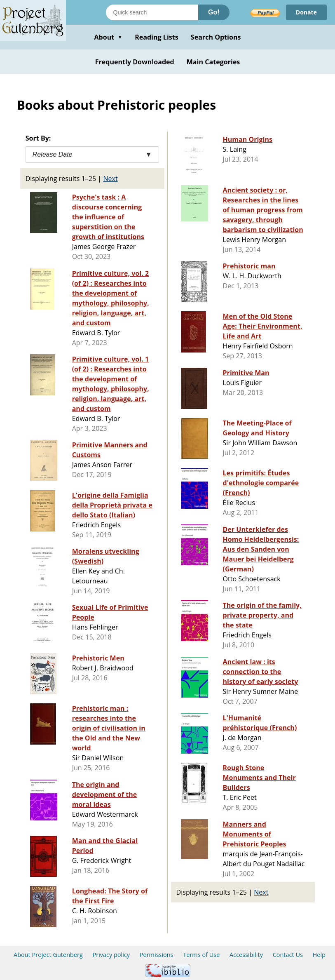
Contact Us (288, 955)
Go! (214, 12)
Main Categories (213, 62)
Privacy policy (111, 955)
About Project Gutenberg (48, 955)
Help (319, 955)
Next (110, 179)
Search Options (216, 37)
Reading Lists (157, 37)
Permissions (157, 955)
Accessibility (246, 955)
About (108, 37)
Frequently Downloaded (135, 62)
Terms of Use (201, 955)
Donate (306, 12)
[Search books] (152, 12)
